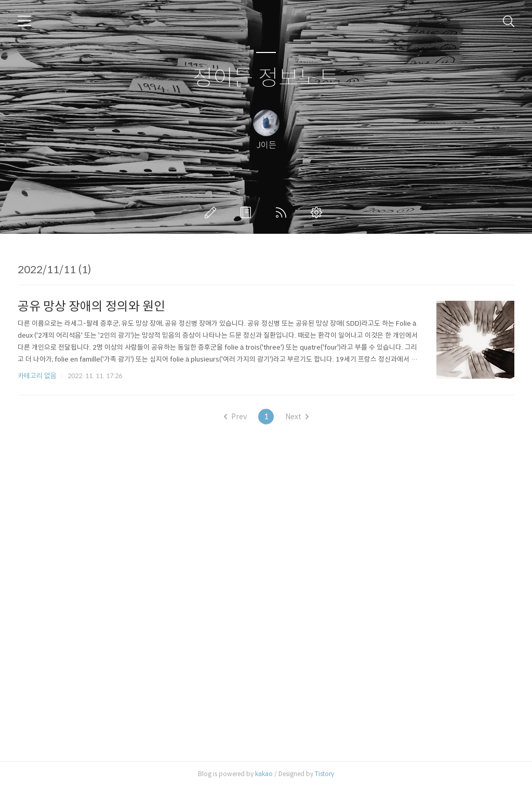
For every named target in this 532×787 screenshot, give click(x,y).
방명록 (248, 212)
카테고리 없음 (37, 376)
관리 (318, 212)
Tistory (324, 774)
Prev (235, 417)
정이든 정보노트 (266, 78)
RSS (283, 212)
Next (297, 417)
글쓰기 (212, 212)
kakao (264, 774)
